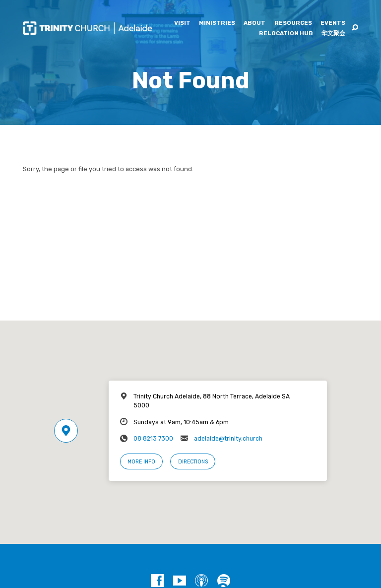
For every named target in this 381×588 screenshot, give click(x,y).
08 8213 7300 (153, 439)
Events (333, 23)
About (254, 23)
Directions (193, 462)
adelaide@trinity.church (228, 439)
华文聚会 (333, 34)
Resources (293, 23)
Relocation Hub (286, 34)
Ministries (217, 23)
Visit (182, 23)
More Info (141, 462)
